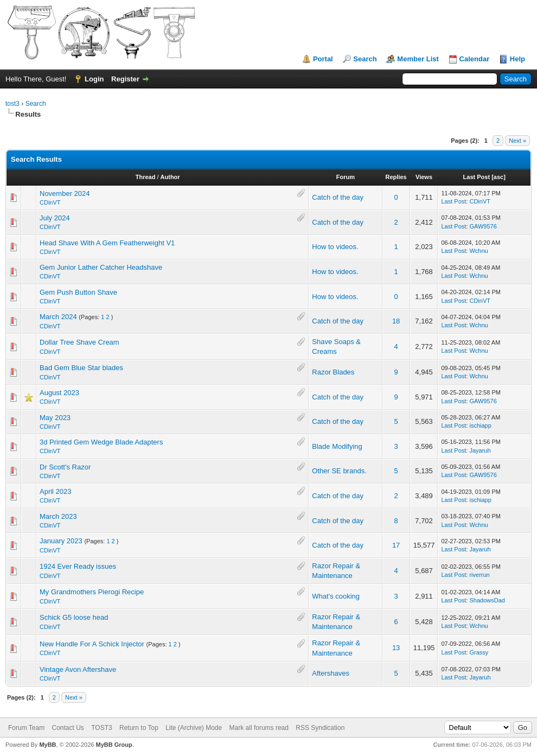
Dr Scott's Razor (65, 467)
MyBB (47, 745)
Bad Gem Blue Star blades (81, 368)
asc (498, 177)
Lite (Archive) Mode (194, 728)
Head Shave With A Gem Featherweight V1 (107, 243)
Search (365, 59)
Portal (323, 59)
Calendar (475, 59)
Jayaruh (480, 450)
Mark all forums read (259, 728)
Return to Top (139, 728)
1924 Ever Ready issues (78, 566)
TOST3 (101, 728)
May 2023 (55, 418)
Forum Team (26, 728)
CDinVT (50, 202)
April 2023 (56, 491)
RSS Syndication (320, 728)
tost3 (12, 104)
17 (396, 545)
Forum (346, 177)
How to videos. (335, 247)
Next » (517, 141)
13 (396, 648)
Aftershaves (331, 673)
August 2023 (59, 393)
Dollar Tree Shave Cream (79, 342)
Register (125, 79)
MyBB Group (114, 745)
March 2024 (58, 317)
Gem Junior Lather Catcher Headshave (101, 267)
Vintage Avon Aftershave (78, 669)
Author (170, 177)
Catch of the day (338, 197)
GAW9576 (483, 226)
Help (517, 59)
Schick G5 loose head (74, 617)
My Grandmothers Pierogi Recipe (92, 592)
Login (94, 79)
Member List (418, 59)
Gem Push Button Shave (78, 292)
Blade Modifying (337, 446)
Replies (396, 177)
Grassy (479, 652)
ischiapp (480, 425)
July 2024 (55, 218)
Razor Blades (333, 372)
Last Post (477, 177)
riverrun (479, 575)
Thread (146, 177)
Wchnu (478, 251)
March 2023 (58, 516)
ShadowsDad (487, 600)
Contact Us (68, 728)
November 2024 (65, 193)
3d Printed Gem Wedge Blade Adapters (101, 442)
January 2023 (61, 541)
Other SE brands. (339, 471)
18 (396, 321)
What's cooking (336, 596)
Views (424, 177)
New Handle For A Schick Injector (92, 644)
